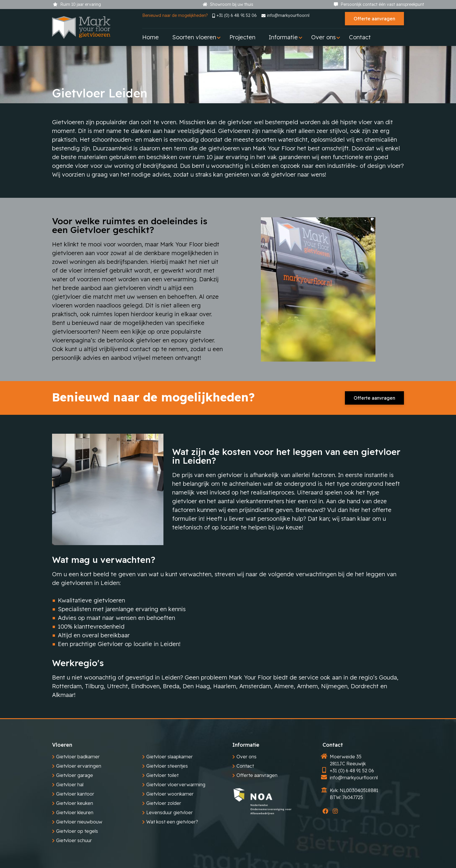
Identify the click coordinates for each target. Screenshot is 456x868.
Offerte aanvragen (374, 19)
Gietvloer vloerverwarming (176, 785)
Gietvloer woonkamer (170, 794)
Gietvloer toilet (162, 775)
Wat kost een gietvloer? (172, 822)
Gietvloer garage (75, 775)
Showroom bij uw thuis (228, 4)
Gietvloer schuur (74, 840)
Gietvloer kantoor (75, 794)
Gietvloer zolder (164, 803)
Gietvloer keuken (75, 803)
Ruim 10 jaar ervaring (77, 4)
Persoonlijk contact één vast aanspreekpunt (379, 4)
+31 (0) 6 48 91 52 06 (235, 15)
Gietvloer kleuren (75, 812)
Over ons (246, 757)
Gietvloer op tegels (77, 831)
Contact (245, 766)
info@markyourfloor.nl (285, 15)
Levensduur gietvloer (170, 812)
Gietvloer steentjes (167, 766)
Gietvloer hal (70, 785)
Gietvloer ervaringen (79, 766)
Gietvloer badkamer (78, 757)
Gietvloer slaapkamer (170, 757)
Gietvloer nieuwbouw (79, 822)
